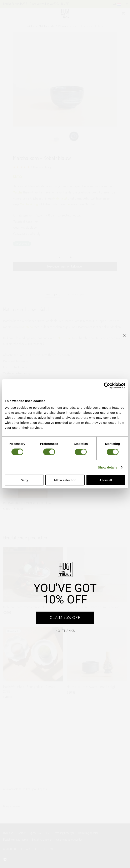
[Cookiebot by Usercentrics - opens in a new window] (107, 386)
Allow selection (65, 480)
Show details (108, 467)
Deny (24, 480)
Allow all (106, 480)
